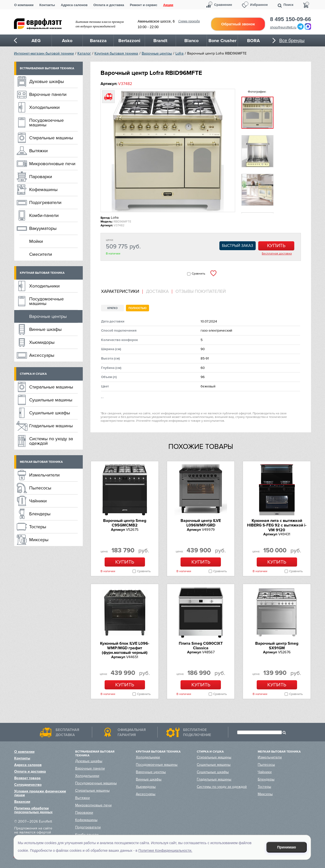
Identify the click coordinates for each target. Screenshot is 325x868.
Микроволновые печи (52, 164)
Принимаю (287, 847)
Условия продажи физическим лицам (40, 793)
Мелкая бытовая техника (41, 462)
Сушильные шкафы (50, 413)
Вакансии (22, 802)
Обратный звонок (238, 24)
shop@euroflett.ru (283, 27)
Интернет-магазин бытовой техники (44, 53)
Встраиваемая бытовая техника (47, 68)
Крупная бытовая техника (116, 53)
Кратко (112, 308)
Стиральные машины (51, 138)
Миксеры (39, 540)
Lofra (180, 53)
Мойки (36, 241)
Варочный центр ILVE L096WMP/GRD (201, 523)
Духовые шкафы (47, 81)
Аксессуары (42, 355)
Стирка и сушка (33, 374)
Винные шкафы (45, 329)
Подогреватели (45, 202)
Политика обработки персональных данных (33, 810)
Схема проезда (189, 21)
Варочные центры (157, 53)
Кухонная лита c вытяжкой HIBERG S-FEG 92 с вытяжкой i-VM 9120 (277, 525)
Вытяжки (38, 151)
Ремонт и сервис (144, 5)
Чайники (38, 501)
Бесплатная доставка (277, 254)
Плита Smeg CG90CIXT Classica (201, 646)
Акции (168, 5)
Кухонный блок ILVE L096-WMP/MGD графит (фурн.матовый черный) (125, 648)
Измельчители (44, 475)
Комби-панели (44, 215)
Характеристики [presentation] (120, 292)
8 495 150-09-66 (291, 19)
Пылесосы (40, 488)
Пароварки (41, 177)
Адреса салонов (74, 5)
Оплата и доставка (109, 5)
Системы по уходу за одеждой (51, 441)
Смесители (41, 254)
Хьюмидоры (42, 342)
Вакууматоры (43, 228)
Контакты (47, 5)
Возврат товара (27, 778)
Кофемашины (43, 190)
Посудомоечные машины (46, 123)
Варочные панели (48, 94)
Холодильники (44, 107)
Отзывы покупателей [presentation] (201, 292)
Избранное (259, 5)
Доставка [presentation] (157, 292)
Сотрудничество (28, 785)
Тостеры (38, 527)
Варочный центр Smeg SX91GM (277, 646)
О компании (24, 5)
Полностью (137, 308)
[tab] (122, 292)
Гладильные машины (51, 426)
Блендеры (40, 514)
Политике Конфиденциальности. (165, 850)
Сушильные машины (51, 400)
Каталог (84, 53)
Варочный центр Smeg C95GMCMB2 (125, 523)
